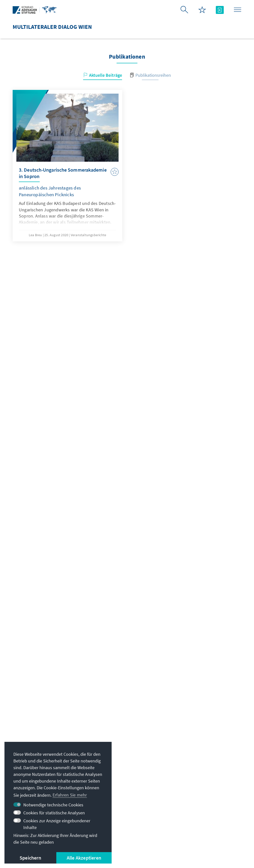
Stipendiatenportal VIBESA (202, 771)
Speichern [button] (30, 858)
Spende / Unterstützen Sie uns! (207, 811)
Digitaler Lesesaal (194, 791)
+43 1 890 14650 (112, 765)
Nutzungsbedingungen (135, 829)
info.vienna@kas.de (115, 754)
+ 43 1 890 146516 (114, 774)
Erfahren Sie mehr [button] (70, 795)
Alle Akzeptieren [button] (84, 858)
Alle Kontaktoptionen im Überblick (126, 784)
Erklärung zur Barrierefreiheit (191, 829)
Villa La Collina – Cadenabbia (204, 801)
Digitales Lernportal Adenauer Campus (201, 757)
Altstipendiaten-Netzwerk (201, 781)
